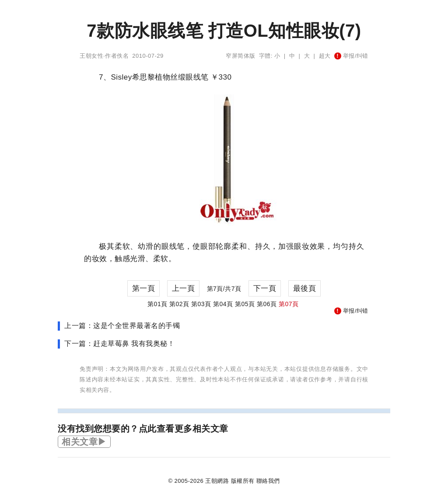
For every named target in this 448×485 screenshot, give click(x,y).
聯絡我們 (268, 481)
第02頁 (179, 304)
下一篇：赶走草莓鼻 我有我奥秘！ (119, 344)
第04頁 (223, 304)
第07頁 (289, 304)
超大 (325, 56)
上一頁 (184, 288)
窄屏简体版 (241, 56)
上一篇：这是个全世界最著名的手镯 (122, 326)
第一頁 (144, 288)
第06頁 (267, 304)
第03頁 (201, 304)
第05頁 (245, 304)
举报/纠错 (351, 56)
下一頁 (265, 288)
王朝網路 (217, 481)
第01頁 (157, 304)
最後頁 (305, 288)
